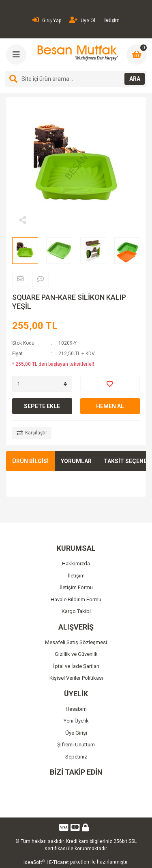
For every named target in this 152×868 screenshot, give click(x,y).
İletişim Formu (76, 587)
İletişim (111, 20)
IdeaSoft (34, 862)
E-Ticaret (59, 862)
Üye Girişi (76, 733)
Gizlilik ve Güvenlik (76, 654)
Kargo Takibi (76, 611)
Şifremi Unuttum (76, 745)
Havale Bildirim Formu (76, 599)
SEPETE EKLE (42, 406)
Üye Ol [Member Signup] (82, 20)
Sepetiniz (76, 757)
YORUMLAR (76, 461)
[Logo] (77, 53)
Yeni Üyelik (76, 721)
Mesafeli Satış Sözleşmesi (76, 642)
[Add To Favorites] (110, 384)
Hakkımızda (76, 564)
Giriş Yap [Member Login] (47, 20)
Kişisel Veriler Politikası (76, 678)
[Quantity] (42, 384)
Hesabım (76, 709)
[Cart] (137, 55)
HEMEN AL (110, 406)
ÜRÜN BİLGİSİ (30, 461)
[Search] (76, 79)
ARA (135, 79)
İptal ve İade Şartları (76, 666)
